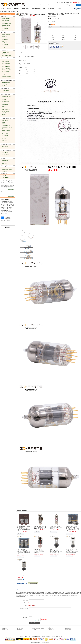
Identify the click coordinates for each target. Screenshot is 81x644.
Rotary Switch (4, 140)
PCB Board (4, 100)
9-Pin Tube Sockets (6, 68)
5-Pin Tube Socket (5, 62)
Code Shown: (25, 617)
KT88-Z (5, 203)
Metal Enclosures (5, 88)
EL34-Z (2, 210)
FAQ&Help (60, 637)
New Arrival (17, 8)
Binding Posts (4, 36)
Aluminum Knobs (5, 154)
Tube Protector (5, 105)
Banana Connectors (6, 25)
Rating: (27, 606)
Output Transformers (6, 110)
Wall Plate (4, 139)
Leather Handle (4, 212)
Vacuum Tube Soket (5, 58)
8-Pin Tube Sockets (6, 67)
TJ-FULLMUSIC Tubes (6, 56)
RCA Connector (5, 129)
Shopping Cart (77, 2)
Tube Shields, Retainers (6, 76)
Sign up (58, 2)
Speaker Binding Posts (6, 24)
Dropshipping (26, 8)
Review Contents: (25, 608)
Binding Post (8, 206)
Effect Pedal (3, 207)
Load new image (44, 620)
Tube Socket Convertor (6, 73)
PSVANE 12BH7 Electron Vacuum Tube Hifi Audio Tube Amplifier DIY (56, 527)
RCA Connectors (5, 22)
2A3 (11, 212)
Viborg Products (5, 17)
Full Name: (26, 600)
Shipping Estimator (46, 637)
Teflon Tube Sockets (6, 78)
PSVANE (3, 213)
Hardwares (4, 168)
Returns (35, 630)
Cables (3, 30)
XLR (13, 206)
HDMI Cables (4, 142)
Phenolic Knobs (5, 153)
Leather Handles (5, 160)
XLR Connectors (5, 44)
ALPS (11, 209)
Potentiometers (5, 38)
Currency (51, 628)
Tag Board (4, 98)
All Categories (69, 5)
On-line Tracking (68, 628)
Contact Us (51, 8)
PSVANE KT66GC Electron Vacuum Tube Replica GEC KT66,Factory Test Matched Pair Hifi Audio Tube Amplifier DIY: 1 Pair (24, 552)
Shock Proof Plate (5, 103)
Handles (3, 158)
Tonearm (3, 46)
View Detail (20, 534)
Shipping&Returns (36, 8)
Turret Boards (4, 43)
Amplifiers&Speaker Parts (7, 94)
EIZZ (12, 203)
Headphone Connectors (6, 132)
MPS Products (4, 174)
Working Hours (5, 630)
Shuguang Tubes (5, 52)
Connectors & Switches (6, 119)
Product (9, 8)
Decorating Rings (5, 101)
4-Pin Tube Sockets (6, 60)
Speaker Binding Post (6, 126)
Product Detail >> (11, 190)
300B (6, 213)
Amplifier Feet (7, 210)
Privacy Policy (20, 628)
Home (3, 8)
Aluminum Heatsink (6, 116)
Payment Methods (36, 637)
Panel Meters (4, 106)
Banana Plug (6, 209)
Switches (3, 122)
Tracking (59, 8)
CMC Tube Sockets (6, 71)
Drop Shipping (20, 631)
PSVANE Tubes (15, 11)
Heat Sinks (4, 114)
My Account (66, 2)
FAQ (71, 2)
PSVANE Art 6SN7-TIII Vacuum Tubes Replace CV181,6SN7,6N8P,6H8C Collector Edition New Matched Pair (24, 528)
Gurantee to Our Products (38, 628)
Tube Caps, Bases (5, 75)
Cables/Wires (4, 113)
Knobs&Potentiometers (6, 150)
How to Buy (20, 630)
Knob (2, 203)
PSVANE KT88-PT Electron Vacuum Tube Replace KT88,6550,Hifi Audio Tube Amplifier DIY (39, 551)
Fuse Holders (4, 137)
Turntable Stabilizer (6, 19)
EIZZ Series (4, 33)
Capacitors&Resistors (6, 144)
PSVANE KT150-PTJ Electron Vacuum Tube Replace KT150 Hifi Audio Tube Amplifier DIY (40, 527)
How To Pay (51, 630)
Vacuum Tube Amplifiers (7, 96)
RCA (4, 206)
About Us (21, 637)
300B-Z (9, 203)
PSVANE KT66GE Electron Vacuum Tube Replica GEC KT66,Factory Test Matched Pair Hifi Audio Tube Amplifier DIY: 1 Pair (73, 528)
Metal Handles (5, 164)
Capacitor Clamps (5, 148)
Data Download (36, 631)
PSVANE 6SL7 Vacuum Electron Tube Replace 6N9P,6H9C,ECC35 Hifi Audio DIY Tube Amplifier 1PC (73, 551)
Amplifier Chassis (5, 90)
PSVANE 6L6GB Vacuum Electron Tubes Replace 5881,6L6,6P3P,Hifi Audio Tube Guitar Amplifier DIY (24, 574)
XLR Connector (5, 28)
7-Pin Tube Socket (5, 65)
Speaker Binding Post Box (7, 127)
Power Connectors (5, 20)
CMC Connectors (5, 124)
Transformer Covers (6, 92)
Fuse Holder (4, 48)
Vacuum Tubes (7, 11)
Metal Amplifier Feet (6, 83)
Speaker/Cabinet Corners (7, 170)
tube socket (6, 204)
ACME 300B (9, 201)
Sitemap (54, 637)
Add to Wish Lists (68, 48)
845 (9, 212)
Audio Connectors (5, 177)
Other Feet (4, 86)
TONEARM (3, 201)
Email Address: (25, 603)
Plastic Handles (5, 162)
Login (62, 2)
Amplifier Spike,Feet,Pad (6, 80)
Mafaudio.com (4, 628)
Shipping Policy (68, 630)
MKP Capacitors (5, 146)
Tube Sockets (4, 41)
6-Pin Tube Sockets (6, 63)
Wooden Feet (4, 84)
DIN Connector (5, 27)
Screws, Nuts (4, 171)
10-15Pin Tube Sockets (6, 70)
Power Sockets (5, 121)
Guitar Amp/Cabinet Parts (7, 166)
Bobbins (3, 108)
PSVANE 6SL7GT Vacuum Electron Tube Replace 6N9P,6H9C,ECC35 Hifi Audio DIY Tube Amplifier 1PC (56, 551)
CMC (2, 204)
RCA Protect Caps (5, 134)
